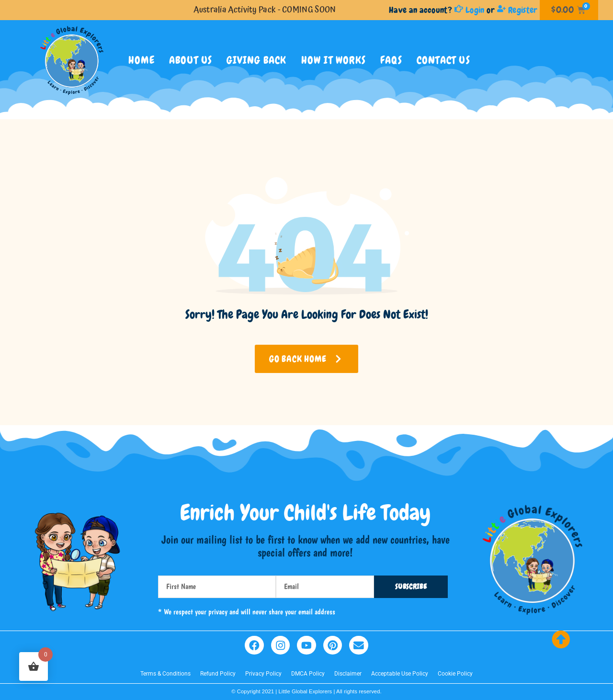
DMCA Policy (308, 674)
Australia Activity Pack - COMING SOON (265, 10)
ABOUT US (191, 60)
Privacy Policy (263, 674)
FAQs (391, 60)
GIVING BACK (256, 60)
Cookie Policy (455, 674)
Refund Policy (218, 674)
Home (142, 60)
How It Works (334, 60)
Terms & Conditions (165, 674)
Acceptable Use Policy (400, 674)
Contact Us (443, 60)
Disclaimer (348, 674)
